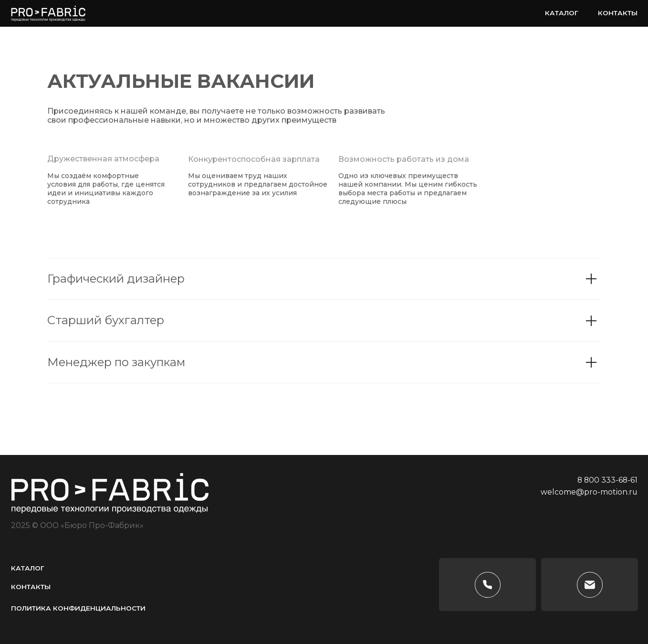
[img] (628, 524)
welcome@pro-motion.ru (589, 492)
